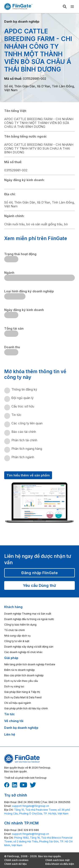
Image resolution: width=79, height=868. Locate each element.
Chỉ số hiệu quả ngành (18, 703)
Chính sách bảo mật (57, 860)
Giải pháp (11, 658)
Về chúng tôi (14, 721)
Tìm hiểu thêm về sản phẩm (28, 475)
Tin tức (9, 714)
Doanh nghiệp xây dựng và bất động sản (29, 647)
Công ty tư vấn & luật (17, 641)
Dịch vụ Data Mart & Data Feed (23, 697)
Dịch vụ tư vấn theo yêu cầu (21, 681)
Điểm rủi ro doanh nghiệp (19, 670)
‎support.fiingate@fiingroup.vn (31, 806)
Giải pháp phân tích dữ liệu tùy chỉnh (26, 708)
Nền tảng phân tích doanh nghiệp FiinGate (30, 664)
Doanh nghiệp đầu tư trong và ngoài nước (29, 619)
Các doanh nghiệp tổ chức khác (23, 652)
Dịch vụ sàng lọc (14, 686)
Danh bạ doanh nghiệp (21, 728)
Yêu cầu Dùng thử (39, 585)
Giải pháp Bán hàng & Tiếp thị (22, 692)
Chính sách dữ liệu (15, 864)
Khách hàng (13, 607)
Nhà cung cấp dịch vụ (17, 636)
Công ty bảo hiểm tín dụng (20, 625)
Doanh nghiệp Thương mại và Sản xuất (28, 614)
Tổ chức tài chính (15, 630)
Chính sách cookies (16, 860)
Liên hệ (10, 734)
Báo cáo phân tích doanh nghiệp (24, 675)
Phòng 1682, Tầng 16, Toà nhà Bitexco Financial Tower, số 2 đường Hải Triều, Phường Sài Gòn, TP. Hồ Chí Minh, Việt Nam (38, 841)
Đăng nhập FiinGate (39, 573)
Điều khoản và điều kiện (60, 864)
